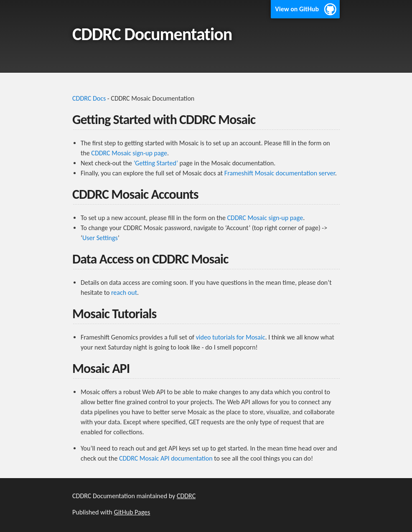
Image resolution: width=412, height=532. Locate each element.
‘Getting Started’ (156, 163)
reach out (124, 293)
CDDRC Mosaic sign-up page (129, 153)
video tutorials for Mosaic (231, 337)
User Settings (100, 238)
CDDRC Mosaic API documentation (166, 458)
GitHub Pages (132, 512)
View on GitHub (297, 9)
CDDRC (186, 496)
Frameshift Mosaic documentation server (280, 173)
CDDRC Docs (89, 98)
